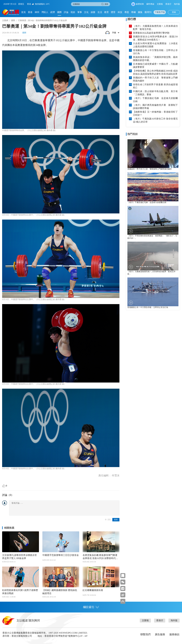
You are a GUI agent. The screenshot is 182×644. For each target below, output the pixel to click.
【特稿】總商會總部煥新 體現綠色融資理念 (60, 592)
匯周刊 (148, 12)
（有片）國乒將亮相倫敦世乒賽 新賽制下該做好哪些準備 (155, 107)
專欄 (133, 12)
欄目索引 (91, 607)
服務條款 (174, 634)
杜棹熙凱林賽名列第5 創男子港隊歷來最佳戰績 (20, 592)
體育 (113, 12)
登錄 (174, 12)
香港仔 (168, 4)
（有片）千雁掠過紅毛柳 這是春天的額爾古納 (155, 100)
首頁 (23, 12)
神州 (37, 12)
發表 (116, 520)
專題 (127, 12)
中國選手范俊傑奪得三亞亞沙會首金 (61, 555)
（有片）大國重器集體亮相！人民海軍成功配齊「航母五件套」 (155, 28)
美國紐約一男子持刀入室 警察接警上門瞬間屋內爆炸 (155, 79)
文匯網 (5, 20)
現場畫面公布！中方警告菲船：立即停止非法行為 (155, 52)
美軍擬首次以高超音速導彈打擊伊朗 (151, 33)
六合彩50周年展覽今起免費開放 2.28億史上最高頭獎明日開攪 (155, 45)
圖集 (140, 12)
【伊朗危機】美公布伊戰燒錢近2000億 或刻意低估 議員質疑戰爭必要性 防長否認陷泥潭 (155, 72)
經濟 (53, 12)
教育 (106, 12)
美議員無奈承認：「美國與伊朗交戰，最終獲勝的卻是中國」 (155, 59)
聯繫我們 (145, 634)
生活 (100, 12)
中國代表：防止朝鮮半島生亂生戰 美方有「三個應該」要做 (155, 93)
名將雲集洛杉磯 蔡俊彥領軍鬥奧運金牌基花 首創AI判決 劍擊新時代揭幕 (100, 557)
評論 (66, 12)
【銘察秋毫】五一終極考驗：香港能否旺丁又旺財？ (155, 113)
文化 (86, 12)
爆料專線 (150, 4)
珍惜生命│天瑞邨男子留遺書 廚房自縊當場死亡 (155, 86)
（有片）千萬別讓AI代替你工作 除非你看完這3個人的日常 (155, 120)
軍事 (80, 12)
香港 (30, 12)
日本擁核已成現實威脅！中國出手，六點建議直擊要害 (155, 66)
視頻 (73, 12)
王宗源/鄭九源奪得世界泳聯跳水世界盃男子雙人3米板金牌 (19, 557)
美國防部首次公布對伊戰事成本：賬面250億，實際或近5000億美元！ (155, 38)
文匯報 (160, 4)
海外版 (177, 4)
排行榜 (132, 19)
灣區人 (45, 12)
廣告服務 (160, 634)
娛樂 (93, 12)
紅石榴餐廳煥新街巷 (93, 590)
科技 (120, 12)
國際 (59, 12)
